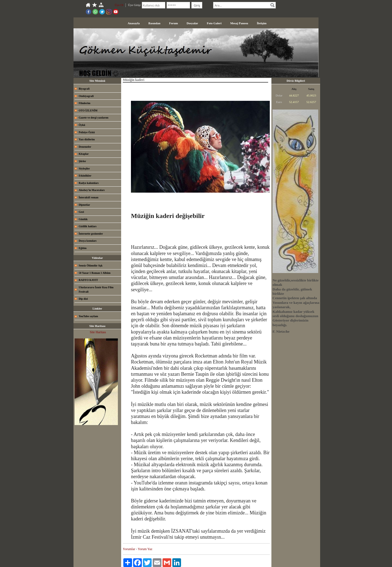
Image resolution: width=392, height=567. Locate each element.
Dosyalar (192, 23)
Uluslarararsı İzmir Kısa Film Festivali (96, 289)
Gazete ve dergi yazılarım (94, 118)
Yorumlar (129, 549)
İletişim (261, 23)
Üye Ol (119, 5)
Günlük (83, 219)
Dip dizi (83, 299)
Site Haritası (98, 332)
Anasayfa (134, 23)
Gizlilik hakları (88, 226)
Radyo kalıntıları (89, 183)
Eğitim (83, 248)
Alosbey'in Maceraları (92, 190)
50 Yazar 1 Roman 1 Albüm (95, 273)
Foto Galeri (214, 23)
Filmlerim (85, 103)
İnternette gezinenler (91, 234)
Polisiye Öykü (87, 132)
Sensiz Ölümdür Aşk (91, 266)
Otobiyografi (86, 96)
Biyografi (84, 89)
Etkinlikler (85, 176)
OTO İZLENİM (88, 110)
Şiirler (82, 161)
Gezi (81, 212)
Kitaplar (84, 154)
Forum (173, 23)
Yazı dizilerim (87, 139)
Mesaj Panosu (239, 23)
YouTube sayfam (88, 316)
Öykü (82, 125)
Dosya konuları (88, 241)
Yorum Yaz (145, 549)
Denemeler (85, 147)
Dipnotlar (84, 205)
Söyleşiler (84, 169)
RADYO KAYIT (88, 280)
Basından (154, 23)
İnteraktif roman (88, 197)
